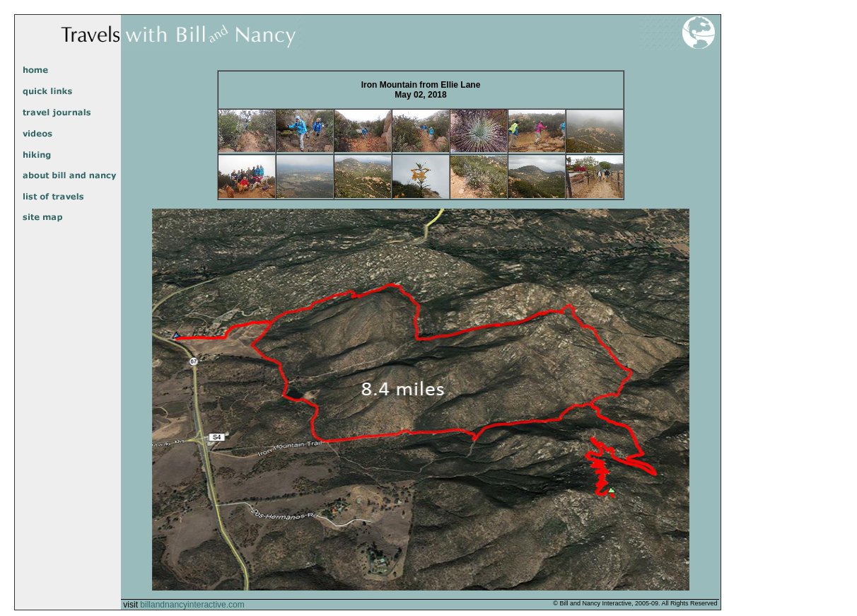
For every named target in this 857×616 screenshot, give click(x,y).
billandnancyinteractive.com (192, 605)
